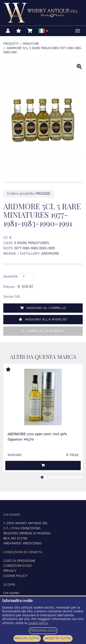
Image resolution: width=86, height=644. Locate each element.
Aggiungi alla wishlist (43, 319)
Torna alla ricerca (43, 331)
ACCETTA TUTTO (58, 638)
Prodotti (11, 44)
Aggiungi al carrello (43, 308)
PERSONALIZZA (43, 631)
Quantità (10, 276)
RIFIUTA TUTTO (27, 638)
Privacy (10, 571)
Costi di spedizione (19, 561)
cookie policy (38, 623)
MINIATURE (31, 44)
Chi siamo (11, 593)
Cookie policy (15, 576)
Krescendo (33, 544)
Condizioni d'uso (18, 566)
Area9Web (12, 544)
